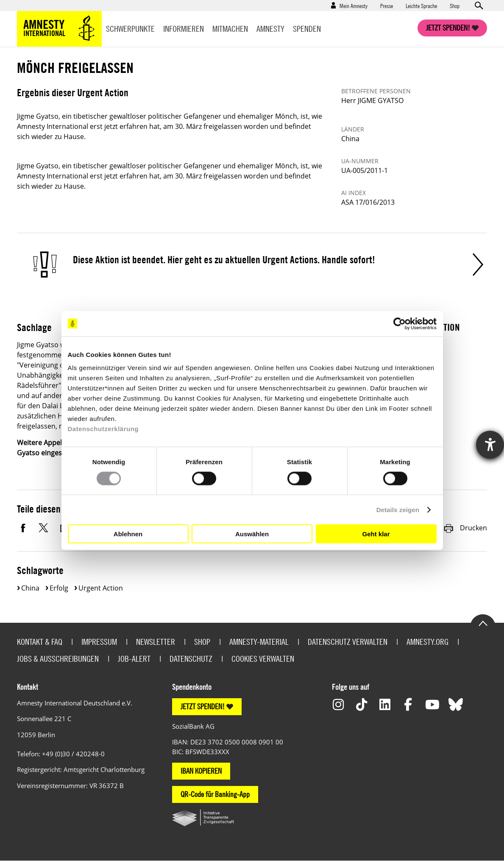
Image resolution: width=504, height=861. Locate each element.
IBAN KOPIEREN (201, 771)
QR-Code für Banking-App (215, 794)
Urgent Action (101, 588)
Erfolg (59, 588)
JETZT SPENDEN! (203, 706)
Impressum (99, 642)
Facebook (23, 528)
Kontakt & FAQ (40, 642)
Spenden (307, 29)
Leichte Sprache (421, 6)
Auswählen (252, 534)
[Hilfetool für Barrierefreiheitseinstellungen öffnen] (490, 445)
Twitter (45, 528)
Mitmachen (230, 29)
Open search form (479, 6)
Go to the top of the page (483, 623)
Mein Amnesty (354, 6)
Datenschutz (191, 659)
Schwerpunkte (130, 29)
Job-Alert (134, 659)
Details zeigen (398, 509)
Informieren (184, 29)
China (30, 588)
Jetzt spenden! (448, 28)
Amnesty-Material (259, 642)
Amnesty (270, 29)
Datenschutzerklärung (103, 429)
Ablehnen (128, 534)
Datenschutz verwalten (348, 642)
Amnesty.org (427, 642)
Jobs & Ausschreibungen (58, 659)
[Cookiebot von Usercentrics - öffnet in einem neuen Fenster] (400, 323)
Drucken (465, 528)
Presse (387, 6)
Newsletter (156, 642)
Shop (455, 6)
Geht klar (376, 534)
